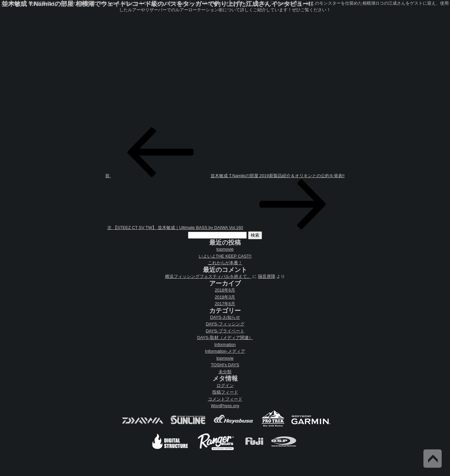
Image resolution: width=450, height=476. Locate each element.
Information (225, 345)
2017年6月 (225, 304)
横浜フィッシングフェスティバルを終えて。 (208, 276)
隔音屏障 (267, 276)
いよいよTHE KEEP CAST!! (225, 256)
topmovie (225, 249)
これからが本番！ (225, 263)
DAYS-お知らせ (225, 317)
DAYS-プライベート (225, 331)
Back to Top (433, 459)
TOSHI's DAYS (225, 365)
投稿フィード (225, 392)
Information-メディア (225, 351)
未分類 (225, 372)
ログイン (225, 385)
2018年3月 (225, 297)
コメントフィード (225, 399)
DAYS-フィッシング (225, 324)
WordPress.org (225, 406)
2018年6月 (225, 290)
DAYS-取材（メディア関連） (225, 338)
